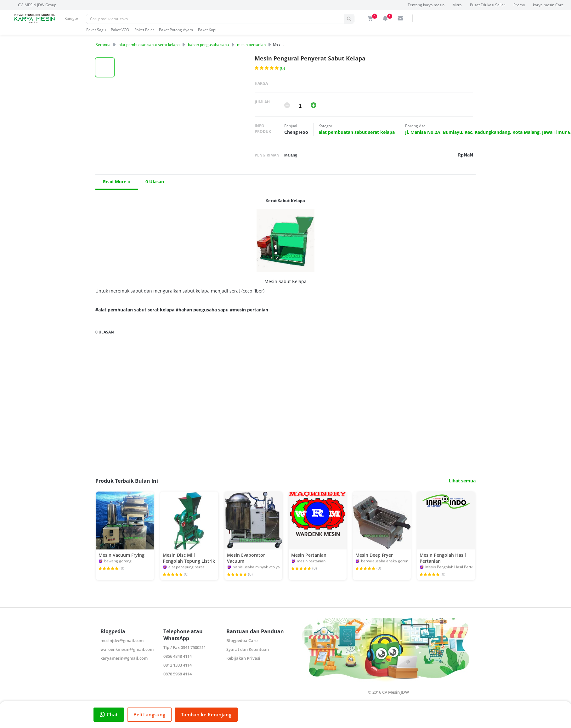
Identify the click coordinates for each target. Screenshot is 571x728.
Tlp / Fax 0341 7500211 (185, 647)
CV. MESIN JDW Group (37, 5)
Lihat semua (462, 481)
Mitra (457, 5)
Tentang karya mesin (426, 5)
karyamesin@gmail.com (124, 658)
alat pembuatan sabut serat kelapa (149, 45)
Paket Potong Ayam (176, 30)
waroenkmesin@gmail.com (127, 649)
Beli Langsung (149, 714)
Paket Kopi (207, 30)
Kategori (72, 18)
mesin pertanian (251, 45)
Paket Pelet (144, 30)
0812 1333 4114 (178, 665)
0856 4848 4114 (178, 656)
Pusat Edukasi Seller (488, 5)
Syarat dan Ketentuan (248, 649)
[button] (105, 67)
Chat (109, 714)
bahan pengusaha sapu (208, 45)
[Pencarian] (215, 19)
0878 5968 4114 (178, 674)
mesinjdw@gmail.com (122, 640)
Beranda (103, 45)
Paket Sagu (96, 30)
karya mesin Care (548, 5)
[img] (370, 18)
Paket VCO (120, 30)
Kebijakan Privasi (243, 658)
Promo (519, 5)
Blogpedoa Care (242, 640)
